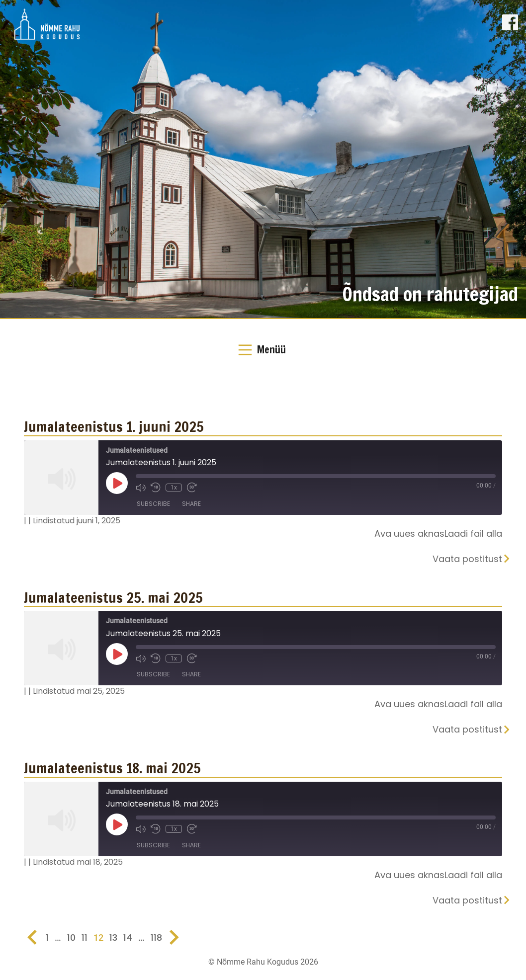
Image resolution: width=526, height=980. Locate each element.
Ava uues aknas (409, 533)
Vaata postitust (467, 559)
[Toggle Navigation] (263, 350)
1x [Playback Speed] (174, 488)
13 (113, 938)
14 (128, 938)
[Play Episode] (117, 483)
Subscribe (153, 504)
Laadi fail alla (473, 533)
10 (71, 938)
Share (191, 504)
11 (85, 938)
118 (156, 938)
